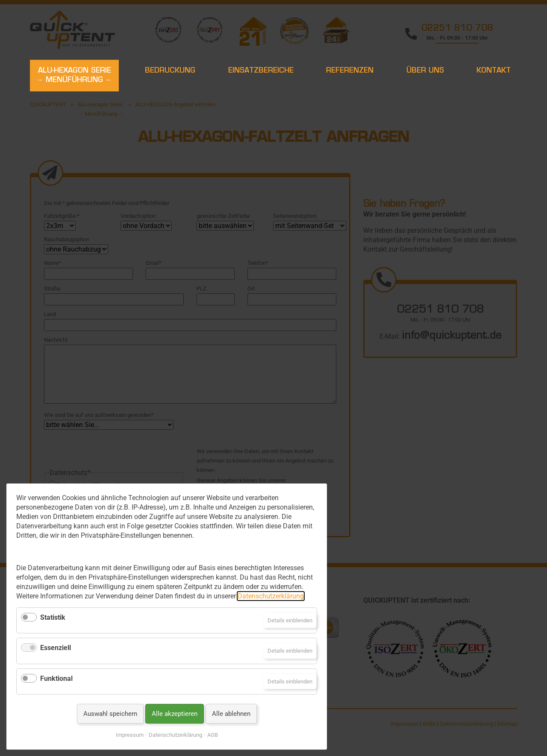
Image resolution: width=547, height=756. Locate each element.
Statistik (53, 617)
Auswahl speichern (110, 714)
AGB (213, 735)
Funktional (56, 678)
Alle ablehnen (231, 714)
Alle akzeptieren (175, 714)
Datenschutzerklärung (271, 596)
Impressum (130, 735)
